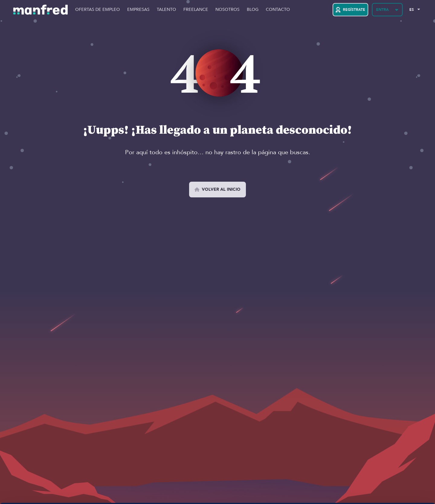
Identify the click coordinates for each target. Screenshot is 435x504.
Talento (166, 10)
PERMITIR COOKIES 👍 (385, 466)
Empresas (138, 10)
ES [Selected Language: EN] (412, 10)
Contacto (278, 10)
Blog (253, 10)
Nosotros (227, 10)
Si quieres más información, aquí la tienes (65, 492)
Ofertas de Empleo (98, 10)
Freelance (196, 10)
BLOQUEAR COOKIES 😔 (385, 484)
